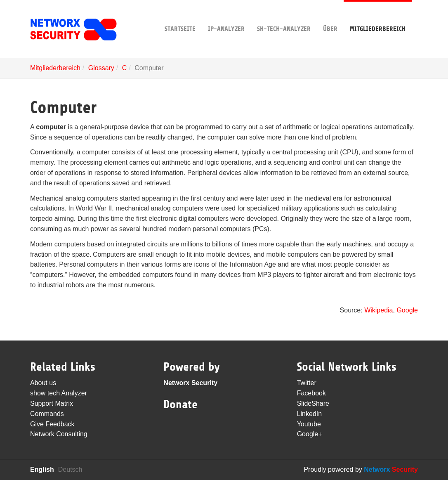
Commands (47, 414)
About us (43, 383)
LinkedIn (310, 414)
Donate (180, 404)
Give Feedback (52, 424)
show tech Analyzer (59, 393)
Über (330, 16)
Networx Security (190, 383)
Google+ (310, 434)
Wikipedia (378, 310)
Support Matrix (52, 403)
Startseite (180, 16)
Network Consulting (59, 434)
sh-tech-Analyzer (284, 16)
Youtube (309, 424)
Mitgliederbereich (378, 16)
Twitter (307, 383)
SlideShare (313, 403)
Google (407, 310)
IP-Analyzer (226, 16)
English (42, 469)
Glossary (101, 68)
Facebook (311, 393)
